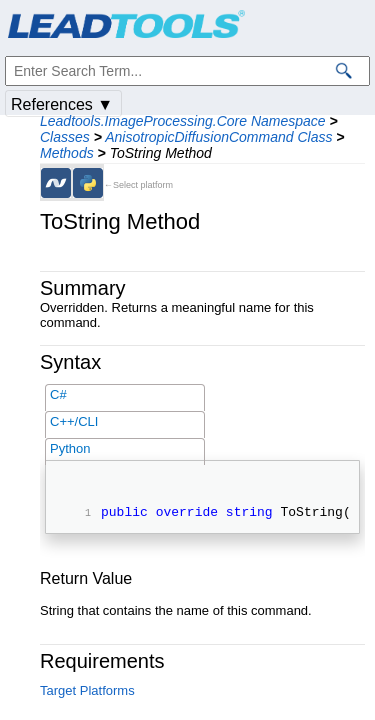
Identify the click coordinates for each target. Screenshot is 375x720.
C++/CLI (74, 421)
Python (70, 448)
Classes (65, 137)
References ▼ (62, 104)
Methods (67, 153)
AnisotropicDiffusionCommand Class (218, 137)
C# (58, 394)
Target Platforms (87, 693)
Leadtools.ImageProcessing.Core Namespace (183, 121)
